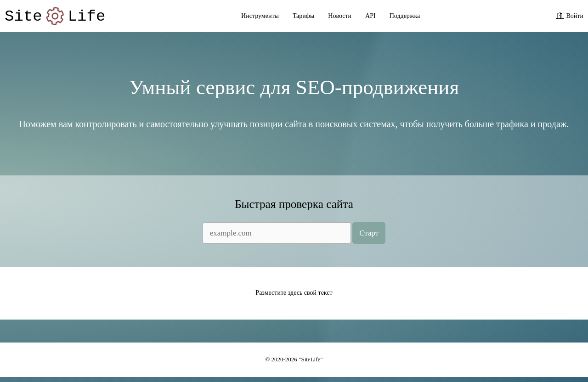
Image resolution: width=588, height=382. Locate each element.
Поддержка (405, 17)
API (370, 17)
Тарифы (303, 17)
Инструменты (260, 17)
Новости (340, 17)
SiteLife (55, 17)
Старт (369, 237)
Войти (575, 17)
